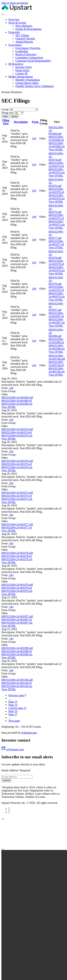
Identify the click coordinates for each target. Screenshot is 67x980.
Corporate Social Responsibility (33, 61)
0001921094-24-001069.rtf (56, 138)
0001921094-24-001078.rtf (56, 262)
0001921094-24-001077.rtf (56, 243)
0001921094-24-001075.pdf (17, 493)
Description (21, 122)
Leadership (22, 51)
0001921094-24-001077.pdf (17, 524)
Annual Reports (24, 42)
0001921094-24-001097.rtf (56, 315)
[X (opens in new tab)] (9, 812)
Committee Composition (29, 58)
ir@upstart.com (13, 749)
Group (5, 109)
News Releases (24, 26)
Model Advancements (21, 77)
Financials (14, 32)
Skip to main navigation (15, 3)
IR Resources (16, 64)
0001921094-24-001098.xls (57, 347)
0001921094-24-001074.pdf (17, 429)
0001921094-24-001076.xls (57, 197)
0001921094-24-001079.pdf (17, 585)
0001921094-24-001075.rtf (56, 217)
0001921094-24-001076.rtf (56, 191)
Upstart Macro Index (27, 83)
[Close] (3, 819)
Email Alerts (22, 70)
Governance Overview (28, 48)
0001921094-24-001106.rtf (56, 364)
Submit (6, 780)
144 (34, 138)
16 (13, 711)
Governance (15, 45)
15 (17, 708)
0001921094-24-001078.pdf (17, 553)
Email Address (16, 770)
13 (13, 702)
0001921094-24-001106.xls (57, 370)
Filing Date (6, 122)
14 (13, 705)
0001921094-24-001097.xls (57, 321)
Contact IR (22, 73)
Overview (14, 19)
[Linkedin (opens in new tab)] (9, 809)
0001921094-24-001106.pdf (57, 357)
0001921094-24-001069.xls (57, 145)
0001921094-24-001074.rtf (56, 165)
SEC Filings (22, 35)
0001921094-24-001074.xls (57, 171)
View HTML (56, 150)
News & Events (17, 23)
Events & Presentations (28, 29)
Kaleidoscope (29, 733)
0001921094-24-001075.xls (57, 223)
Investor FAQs (24, 67)
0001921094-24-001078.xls (57, 269)
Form (35, 122)
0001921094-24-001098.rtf (56, 341)
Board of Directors (26, 54)
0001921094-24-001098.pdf (17, 648)
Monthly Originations (28, 80)
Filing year (8, 113)
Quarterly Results (25, 39)
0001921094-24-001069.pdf (17, 397)
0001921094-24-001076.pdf (17, 461)
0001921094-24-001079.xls (57, 295)
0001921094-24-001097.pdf (17, 616)
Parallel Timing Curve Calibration (34, 86)
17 (13, 714)
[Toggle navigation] (3, 14)
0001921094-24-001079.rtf (56, 289)
